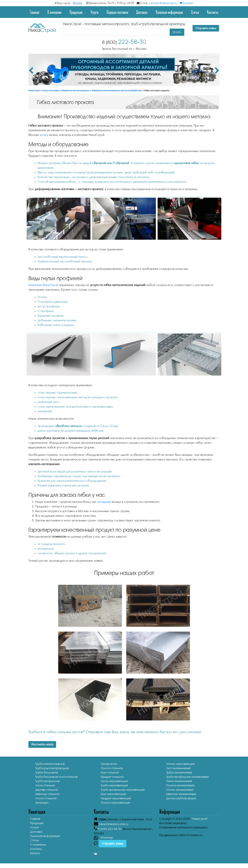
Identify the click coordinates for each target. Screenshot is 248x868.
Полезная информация (169, 12)
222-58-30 (124, 42)
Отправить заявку (206, 28)
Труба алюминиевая (179, 773)
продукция (104, 502)
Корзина (186, 3)
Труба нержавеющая (114, 785)
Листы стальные (45, 785)
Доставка (142, 12)
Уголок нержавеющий (180, 764)
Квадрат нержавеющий (116, 798)
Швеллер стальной (47, 794)
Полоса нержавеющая (115, 803)
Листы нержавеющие (114, 781)
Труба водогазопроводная (52, 768)
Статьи (195, 12)
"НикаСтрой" (200, 819)
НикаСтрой (34, 91)
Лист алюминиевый (178, 768)
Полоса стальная (112, 768)
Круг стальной (110, 773)
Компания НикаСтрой (43, 285)
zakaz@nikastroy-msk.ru (163, 3)
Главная (35, 12)
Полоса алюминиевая (180, 785)
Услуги (94, 12)
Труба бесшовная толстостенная (56, 777)
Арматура (42, 803)
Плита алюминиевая (179, 781)
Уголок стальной (46, 798)
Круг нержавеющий (113, 794)
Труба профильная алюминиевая (187, 777)
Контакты (213, 12)
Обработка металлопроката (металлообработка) (117, 91)
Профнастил (109, 764)
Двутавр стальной (47, 790)
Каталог (35, 853)
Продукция (76, 12)
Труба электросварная (50, 764)
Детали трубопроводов (181, 798)
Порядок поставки (117, 12)
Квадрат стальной (112, 777)
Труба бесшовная (47, 773)
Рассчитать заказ (42, 744)
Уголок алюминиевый (180, 790)
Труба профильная (47, 781)
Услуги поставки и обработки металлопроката (66, 91)
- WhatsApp (104, 838)
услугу (44, 135)
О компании (54, 12)
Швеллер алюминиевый (181, 794)
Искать (177, 32)
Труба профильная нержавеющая (123, 790)
